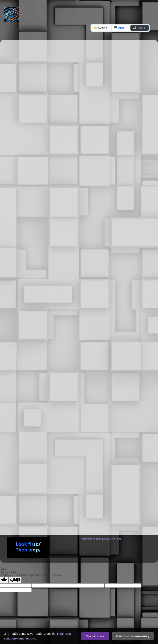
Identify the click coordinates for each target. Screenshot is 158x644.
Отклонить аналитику (133, 636)
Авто (119, 28)
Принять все (95, 636)
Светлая (101, 28)
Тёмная (140, 28)
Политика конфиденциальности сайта (102, 539)
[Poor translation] (15, 580)
